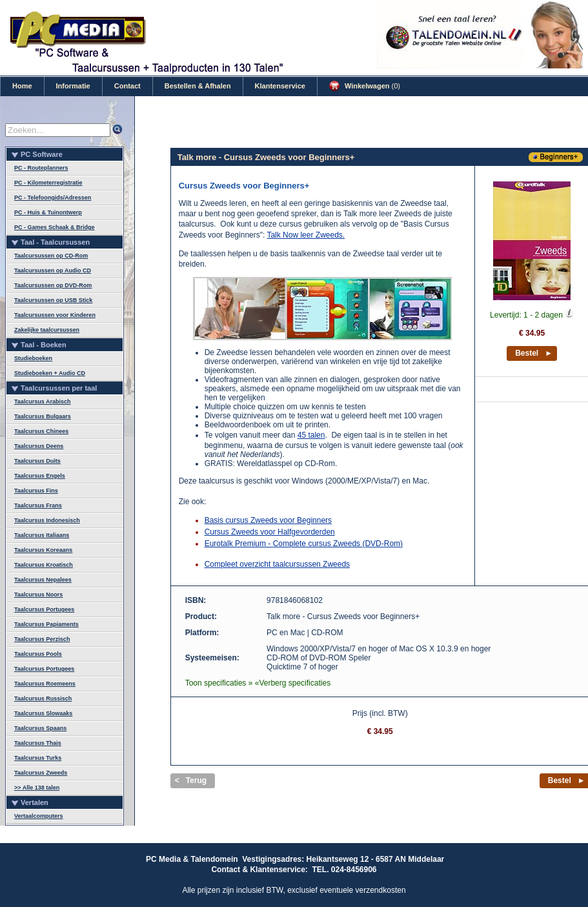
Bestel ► (534, 353)
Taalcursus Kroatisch (44, 565)
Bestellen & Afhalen (198, 86)
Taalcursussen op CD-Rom (51, 256)
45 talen (311, 435)
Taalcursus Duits (37, 461)
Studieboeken (33, 358)
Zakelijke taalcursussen (47, 330)
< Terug (191, 780)
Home (22, 86)
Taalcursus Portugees (44, 609)
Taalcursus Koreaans (43, 550)
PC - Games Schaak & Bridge (55, 227)
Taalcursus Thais (38, 743)
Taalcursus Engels (40, 476)
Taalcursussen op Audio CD (53, 270)
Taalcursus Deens (39, 446)
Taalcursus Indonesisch (47, 520)
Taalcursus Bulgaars (43, 416)
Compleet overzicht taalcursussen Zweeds (277, 564)
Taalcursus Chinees (41, 431)
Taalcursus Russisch (43, 698)
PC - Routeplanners (41, 168)
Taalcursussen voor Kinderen (55, 315)
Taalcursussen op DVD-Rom (53, 285)
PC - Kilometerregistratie (48, 183)
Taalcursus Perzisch (42, 639)
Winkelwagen (365, 86)
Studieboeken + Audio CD (50, 373)
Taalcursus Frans (38, 505)
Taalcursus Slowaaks (43, 713)
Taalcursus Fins (36, 491)
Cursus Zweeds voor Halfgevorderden (270, 532)
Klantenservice (280, 86)
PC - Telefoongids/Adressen (53, 198)
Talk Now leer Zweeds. (306, 235)
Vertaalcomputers (39, 816)
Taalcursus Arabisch (43, 402)
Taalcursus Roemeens (45, 684)
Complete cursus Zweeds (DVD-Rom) (338, 544)
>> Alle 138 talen (37, 788)
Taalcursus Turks (38, 758)
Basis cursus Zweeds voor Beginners (268, 520)
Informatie (73, 86)
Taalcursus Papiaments (46, 624)
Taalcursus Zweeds (41, 773)
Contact (127, 86)
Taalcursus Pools (38, 654)
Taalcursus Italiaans (42, 535)
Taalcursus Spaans (40, 728)
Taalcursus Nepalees (43, 580)
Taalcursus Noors (38, 595)
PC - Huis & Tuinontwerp (48, 212)
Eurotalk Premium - (239, 544)
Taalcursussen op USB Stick (53, 300)
